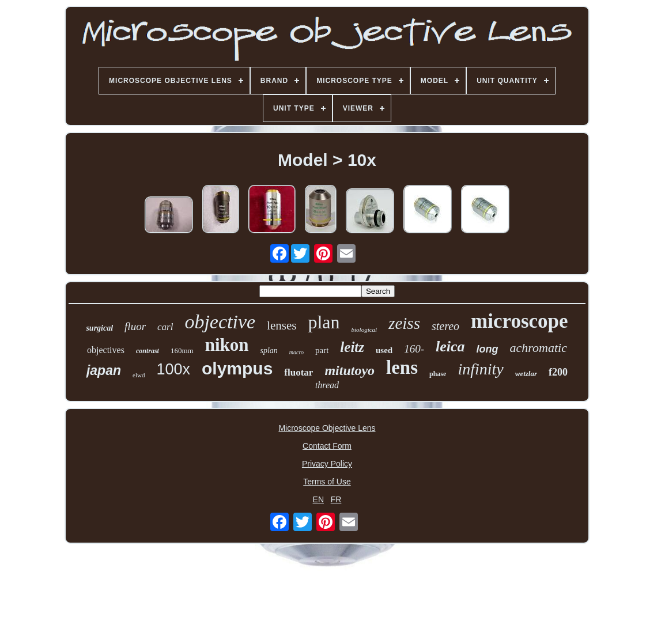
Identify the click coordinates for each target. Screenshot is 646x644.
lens (402, 368)
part (322, 350)
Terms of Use (327, 482)
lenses (282, 325)
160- (414, 349)
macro (296, 352)
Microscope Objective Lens (327, 428)
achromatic (539, 348)
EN (318, 499)
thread (327, 385)
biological (364, 329)
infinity (480, 369)
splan (269, 351)
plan (324, 322)
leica (450, 346)
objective (220, 322)
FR (336, 499)
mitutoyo (350, 370)
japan (104, 370)
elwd (139, 375)
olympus (237, 368)
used (384, 350)
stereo (445, 326)
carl (165, 327)
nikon (227, 345)
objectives (106, 350)
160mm (182, 351)
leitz (352, 347)
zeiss (404, 323)
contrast (148, 351)
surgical (99, 328)
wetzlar (526, 374)
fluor (135, 326)
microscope (519, 321)
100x (173, 369)
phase (438, 374)
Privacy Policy (327, 464)
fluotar (299, 372)
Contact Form (327, 446)
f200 (558, 372)
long (488, 349)
